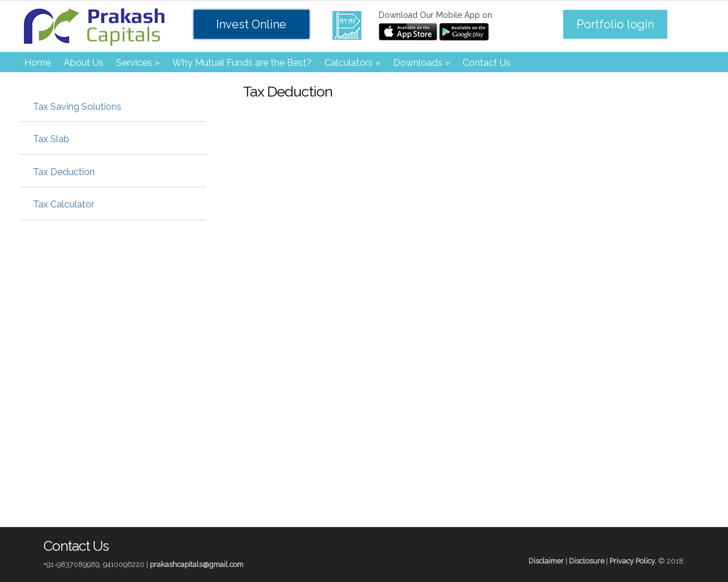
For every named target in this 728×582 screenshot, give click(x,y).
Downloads (422, 63)
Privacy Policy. (633, 561)
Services (138, 63)
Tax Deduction (60, 172)
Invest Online (251, 24)
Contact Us (487, 63)
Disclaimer (546, 561)
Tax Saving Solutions (74, 107)
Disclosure (587, 561)
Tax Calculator (60, 204)
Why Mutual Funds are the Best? (242, 63)
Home (38, 63)
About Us (84, 63)
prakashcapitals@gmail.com (197, 564)
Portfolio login (615, 24)
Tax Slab (48, 139)
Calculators (352, 63)
